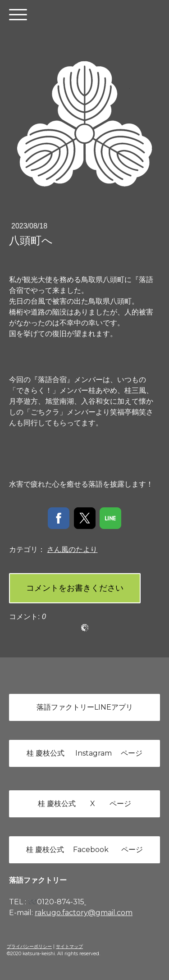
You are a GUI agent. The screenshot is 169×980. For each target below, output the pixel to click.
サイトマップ (69, 946)
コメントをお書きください (75, 588)
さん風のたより (72, 549)
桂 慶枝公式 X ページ (84, 804)
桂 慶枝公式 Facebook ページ (84, 850)
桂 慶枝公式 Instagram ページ (84, 753)
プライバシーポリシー (29, 946)
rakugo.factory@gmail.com (84, 913)
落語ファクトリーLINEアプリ (85, 707)
